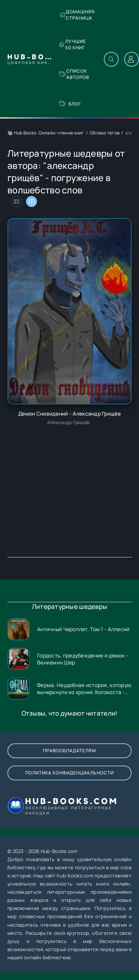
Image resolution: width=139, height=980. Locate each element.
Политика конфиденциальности (69, 773)
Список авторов (74, 74)
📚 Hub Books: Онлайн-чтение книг (46, 133)
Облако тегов (105, 133)
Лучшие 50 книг (73, 44)
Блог (70, 104)
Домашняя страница (77, 15)
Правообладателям (69, 751)
